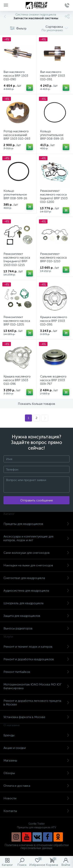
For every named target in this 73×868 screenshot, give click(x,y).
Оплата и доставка (36, 786)
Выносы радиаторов (36, 628)
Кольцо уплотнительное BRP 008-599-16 (15, 194)
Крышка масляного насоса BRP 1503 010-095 (54, 321)
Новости (36, 798)
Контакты (36, 811)
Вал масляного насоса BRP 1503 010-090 (16, 76)
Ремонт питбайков (36, 672)
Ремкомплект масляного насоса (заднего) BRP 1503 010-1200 (54, 196)
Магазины (36, 760)
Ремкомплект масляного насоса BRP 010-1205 (17, 321)
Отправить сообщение (37, 500)
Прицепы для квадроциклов (36, 524)
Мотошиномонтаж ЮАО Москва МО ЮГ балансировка (36, 686)
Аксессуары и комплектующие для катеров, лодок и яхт (36, 538)
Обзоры (36, 773)
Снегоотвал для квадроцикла (36, 578)
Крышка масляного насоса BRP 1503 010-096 (17, 380)
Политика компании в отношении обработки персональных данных (37, 846)
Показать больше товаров (36, 404)
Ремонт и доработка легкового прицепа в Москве (36, 703)
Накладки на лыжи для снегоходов (36, 565)
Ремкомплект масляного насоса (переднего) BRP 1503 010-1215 (17, 259)
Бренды (36, 735)
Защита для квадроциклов (36, 616)
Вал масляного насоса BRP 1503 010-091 (52, 76)
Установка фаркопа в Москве (36, 717)
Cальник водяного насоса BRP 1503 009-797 (53, 380)
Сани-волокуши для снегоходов (36, 553)
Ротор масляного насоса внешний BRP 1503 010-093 (17, 135)
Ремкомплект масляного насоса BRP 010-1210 (53, 257)
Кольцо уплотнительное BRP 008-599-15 (52, 135)
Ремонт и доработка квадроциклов (36, 659)
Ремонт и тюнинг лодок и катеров (36, 647)
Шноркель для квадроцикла (36, 603)
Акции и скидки (36, 748)
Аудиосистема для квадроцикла (36, 591)
